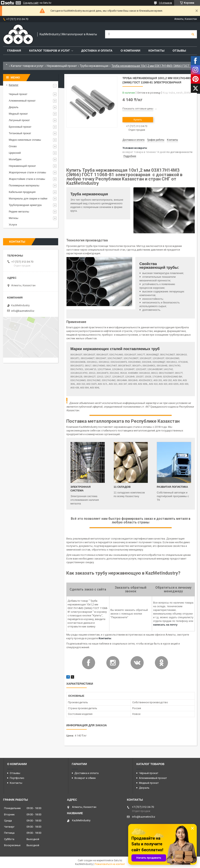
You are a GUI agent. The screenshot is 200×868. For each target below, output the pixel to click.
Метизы (13, 218)
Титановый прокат (20, 133)
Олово (13, 146)
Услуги (13, 225)
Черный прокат (18, 94)
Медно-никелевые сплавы (25, 140)
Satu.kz (118, 860)
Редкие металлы (19, 212)
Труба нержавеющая (94, 66)
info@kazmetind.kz (23, 311)
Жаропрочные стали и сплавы (27, 172)
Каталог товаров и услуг (50, 51)
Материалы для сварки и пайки (28, 198)
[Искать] (193, 34)
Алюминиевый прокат (22, 101)
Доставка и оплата (97, 51)
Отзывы (179, 51)
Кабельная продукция (22, 192)
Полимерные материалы (24, 185)
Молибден (15, 159)
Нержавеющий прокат (62, 66)
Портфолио (17, 778)
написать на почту (165, 625)
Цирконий (15, 153)
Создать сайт (31, 3)
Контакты (156, 51)
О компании (130, 51)
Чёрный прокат (149, 773)
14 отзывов (165, 3)
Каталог (14, 85)
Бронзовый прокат (20, 127)
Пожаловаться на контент (110, 864)
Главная (14, 51)
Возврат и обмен (85, 778)
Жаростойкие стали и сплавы (27, 179)
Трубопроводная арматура (25, 205)
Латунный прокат (19, 120)
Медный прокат (18, 114)
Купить (138, 120)
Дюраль (14, 107)
